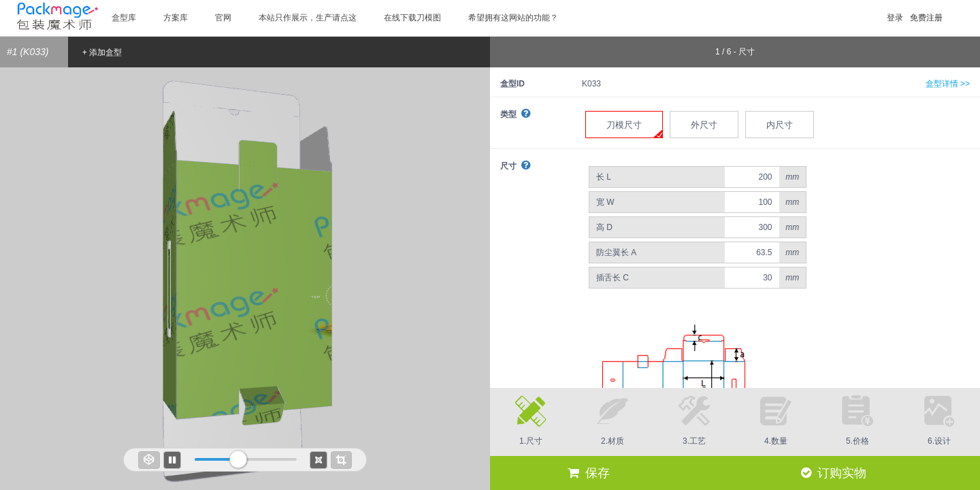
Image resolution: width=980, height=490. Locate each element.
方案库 (176, 18)
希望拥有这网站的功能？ (513, 18)
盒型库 (124, 18)
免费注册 (926, 18)
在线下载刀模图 (412, 18)
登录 (895, 18)
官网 (223, 18)
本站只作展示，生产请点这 (308, 18)
